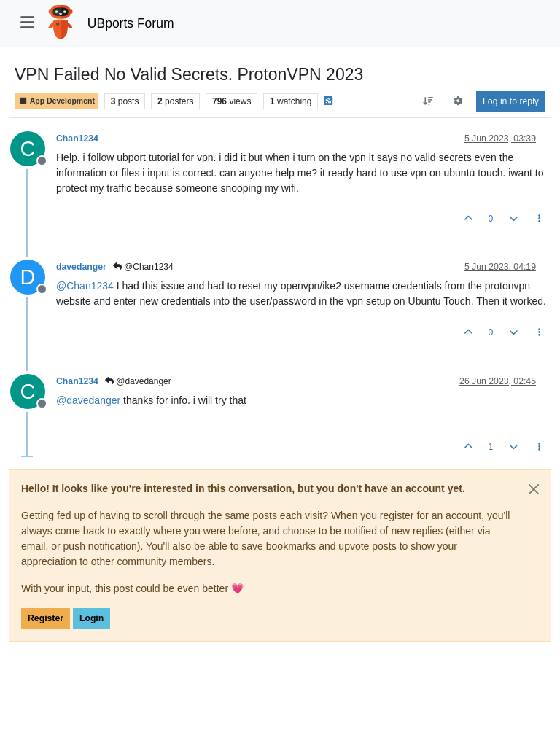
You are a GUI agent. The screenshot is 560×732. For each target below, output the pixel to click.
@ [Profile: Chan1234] (85, 286)
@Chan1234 (143, 267)
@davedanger (138, 381)
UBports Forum (131, 23)
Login (92, 618)
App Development (57, 101)
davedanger (81, 267)
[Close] (534, 489)
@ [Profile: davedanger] (88, 400)
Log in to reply (511, 101)
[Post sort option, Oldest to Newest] (428, 101)
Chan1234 (77, 139)
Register (46, 618)
